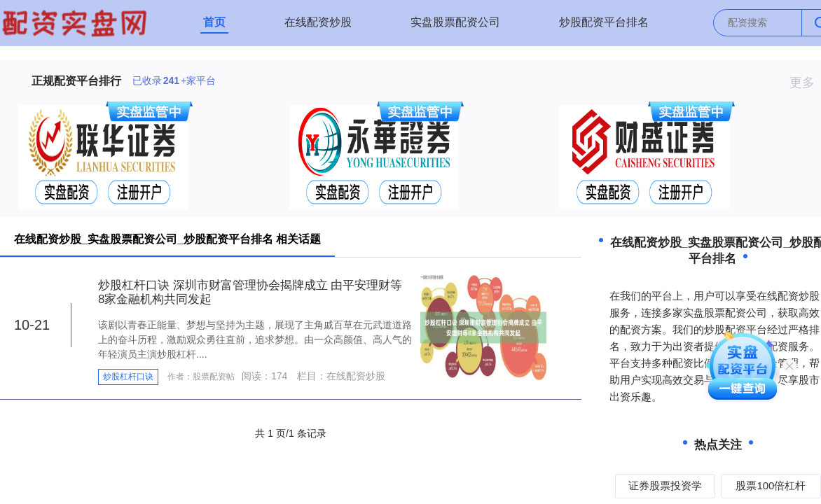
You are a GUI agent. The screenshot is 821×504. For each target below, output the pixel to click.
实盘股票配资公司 (455, 22)
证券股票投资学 (665, 485)
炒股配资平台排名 (604, 22)
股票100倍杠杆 (771, 485)
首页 (214, 22)
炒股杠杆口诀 (128, 377)
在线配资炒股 (318, 22)
